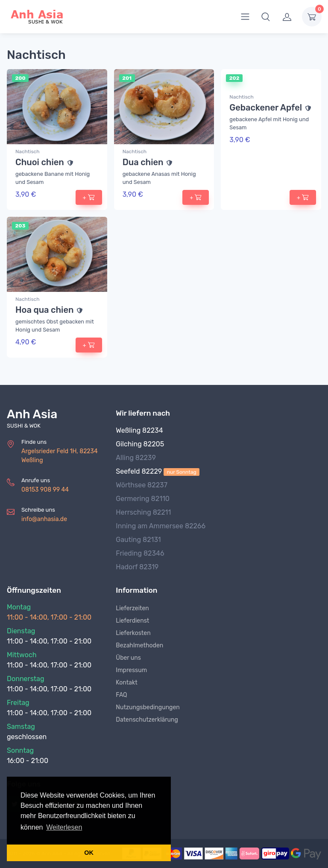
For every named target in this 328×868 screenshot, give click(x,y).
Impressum (131, 670)
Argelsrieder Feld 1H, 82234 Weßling (60, 456)
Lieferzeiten (132, 608)
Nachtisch (27, 151)
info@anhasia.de (44, 519)
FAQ (121, 695)
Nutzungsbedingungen (148, 707)
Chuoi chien (40, 162)
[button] (266, 17)
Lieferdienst (132, 621)
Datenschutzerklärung (147, 720)
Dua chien (143, 162)
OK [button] (89, 853)
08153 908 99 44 (45, 490)
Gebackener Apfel (266, 108)
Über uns (128, 658)
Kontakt (126, 683)
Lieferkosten (133, 633)
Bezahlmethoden (139, 645)
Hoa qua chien (44, 310)
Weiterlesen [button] (64, 827)
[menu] (245, 17)
